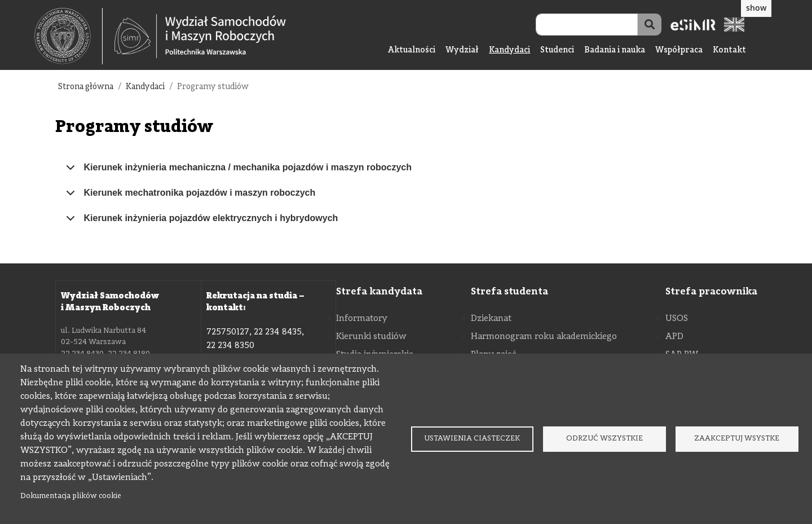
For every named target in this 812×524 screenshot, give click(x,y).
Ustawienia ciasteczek (472, 439)
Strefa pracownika (711, 292)
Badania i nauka (615, 50)
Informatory (362, 319)
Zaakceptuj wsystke (737, 439)
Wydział (462, 50)
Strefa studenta (509, 292)
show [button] (756, 8)
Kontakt (729, 50)
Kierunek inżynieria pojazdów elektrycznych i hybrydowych (200, 222)
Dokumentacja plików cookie (71, 496)
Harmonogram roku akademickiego (544, 337)
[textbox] (69, 36)
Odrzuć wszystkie (604, 439)
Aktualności (412, 50)
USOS (677, 319)
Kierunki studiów (371, 337)
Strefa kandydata (379, 292)
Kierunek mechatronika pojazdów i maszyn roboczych (189, 197)
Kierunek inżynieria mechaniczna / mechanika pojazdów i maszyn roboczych (237, 171)
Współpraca (679, 50)
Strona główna (86, 87)
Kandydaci (509, 50)
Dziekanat (491, 319)
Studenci (557, 50)
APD (674, 337)
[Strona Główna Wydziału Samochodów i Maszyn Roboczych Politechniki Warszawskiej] (200, 36)
